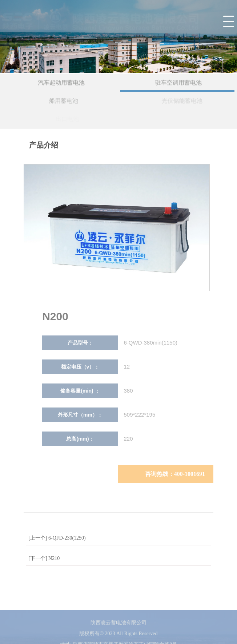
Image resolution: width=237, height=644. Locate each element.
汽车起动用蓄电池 (62, 83)
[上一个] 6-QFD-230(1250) (57, 538)
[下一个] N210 (44, 558)
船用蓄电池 (65, 101)
